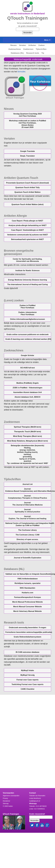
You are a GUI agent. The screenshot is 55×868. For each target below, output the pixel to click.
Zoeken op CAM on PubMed (28, 524)
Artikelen (32, 45)
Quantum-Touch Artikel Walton (27, 192)
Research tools (33, 53)
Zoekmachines (15, 49)
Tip (43, 53)
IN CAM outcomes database (27, 652)
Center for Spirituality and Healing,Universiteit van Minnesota (27, 260)
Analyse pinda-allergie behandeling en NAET (28, 225)
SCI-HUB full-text (27, 368)
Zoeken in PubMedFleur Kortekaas (27, 307)
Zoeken (41, 45)
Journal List (27, 484)
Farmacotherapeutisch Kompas (27, 597)
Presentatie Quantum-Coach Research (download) (27, 183)
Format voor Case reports (28, 680)
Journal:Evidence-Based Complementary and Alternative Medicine (28, 490)
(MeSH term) (27, 432)
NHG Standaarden (27, 588)
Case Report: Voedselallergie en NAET (27, 230)
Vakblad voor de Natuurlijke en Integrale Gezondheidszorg (28, 574)
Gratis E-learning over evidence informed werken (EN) (28, 339)
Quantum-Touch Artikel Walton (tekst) (28, 204)
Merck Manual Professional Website (28, 602)
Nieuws (14, 45)
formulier (21, 72)
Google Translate (28, 151)
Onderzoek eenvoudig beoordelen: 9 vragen (27, 628)
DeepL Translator (27, 156)
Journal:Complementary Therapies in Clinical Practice (28, 497)
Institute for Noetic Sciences (27, 271)
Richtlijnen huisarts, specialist (27, 583)
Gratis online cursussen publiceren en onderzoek (27, 334)
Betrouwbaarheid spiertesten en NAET (28, 239)
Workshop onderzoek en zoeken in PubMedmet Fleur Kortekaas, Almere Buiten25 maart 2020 (28, 124)
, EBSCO (27, 397)
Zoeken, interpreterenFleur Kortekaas (28, 313)
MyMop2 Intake (27, 670)
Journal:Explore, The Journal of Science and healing (27, 517)
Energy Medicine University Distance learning (27, 280)
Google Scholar (27, 355)
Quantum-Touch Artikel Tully (27, 187)
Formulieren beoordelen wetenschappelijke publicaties (28, 632)
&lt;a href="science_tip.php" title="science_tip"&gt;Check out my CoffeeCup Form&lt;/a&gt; (27, 739)
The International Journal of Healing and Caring (27, 284)
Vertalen (23, 45)
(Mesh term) (27, 436)
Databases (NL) (17, 53)
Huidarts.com (27, 593)
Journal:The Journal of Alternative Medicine (28, 504)
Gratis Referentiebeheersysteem (27, 637)
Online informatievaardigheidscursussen (27, 319)
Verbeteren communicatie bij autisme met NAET (28, 235)
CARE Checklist (27, 689)
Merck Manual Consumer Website (27, 607)
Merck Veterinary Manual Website (27, 611)
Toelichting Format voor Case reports (27, 684)
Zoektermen (28, 49)
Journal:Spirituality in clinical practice (28, 511)
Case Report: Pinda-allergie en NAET (27, 221)
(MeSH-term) (28, 427)
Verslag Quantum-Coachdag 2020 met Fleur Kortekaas (27, 115)
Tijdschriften (41, 49)
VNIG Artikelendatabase (27, 579)
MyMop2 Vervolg (27, 675)
